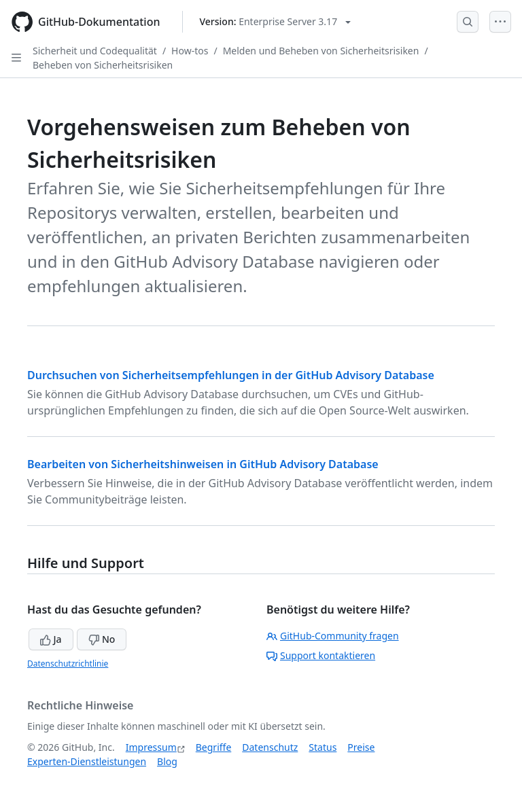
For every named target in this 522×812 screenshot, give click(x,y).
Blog (167, 761)
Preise (361, 747)
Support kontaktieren (321, 655)
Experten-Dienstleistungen (87, 761)
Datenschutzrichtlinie (68, 664)
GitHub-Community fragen (333, 636)
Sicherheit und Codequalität (95, 51)
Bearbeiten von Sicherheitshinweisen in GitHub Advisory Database (203, 464)
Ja (51, 639)
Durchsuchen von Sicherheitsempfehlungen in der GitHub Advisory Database (231, 375)
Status (323, 747)
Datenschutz (270, 747)
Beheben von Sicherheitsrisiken (103, 65)
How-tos (190, 51)
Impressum (151, 747)
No (102, 639)
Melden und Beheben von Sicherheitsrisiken (321, 51)
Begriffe (214, 747)
